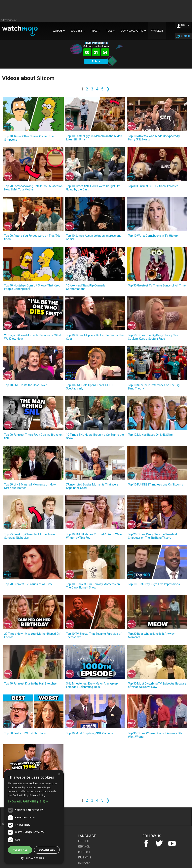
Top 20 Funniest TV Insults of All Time (28, 584)
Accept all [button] (20, 850)
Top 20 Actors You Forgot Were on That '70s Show (32, 237)
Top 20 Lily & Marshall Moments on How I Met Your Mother (31, 486)
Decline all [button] (47, 850)
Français (85, 857)
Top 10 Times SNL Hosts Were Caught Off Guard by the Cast (93, 188)
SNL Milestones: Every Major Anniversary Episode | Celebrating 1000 (92, 685)
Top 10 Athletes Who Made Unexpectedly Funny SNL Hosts (154, 138)
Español (84, 846)
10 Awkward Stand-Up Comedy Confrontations (86, 287)
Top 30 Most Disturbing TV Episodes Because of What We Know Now (157, 685)
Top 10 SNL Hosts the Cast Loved (26, 385)
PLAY (96, 61)
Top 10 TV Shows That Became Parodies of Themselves (94, 636)
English (84, 841)
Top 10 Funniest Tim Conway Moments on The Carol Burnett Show (93, 586)
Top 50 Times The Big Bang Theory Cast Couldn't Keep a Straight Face (153, 337)
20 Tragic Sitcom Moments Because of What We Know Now (33, 337)
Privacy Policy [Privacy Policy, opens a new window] (37, 795)
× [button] (59, 774)
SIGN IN (185, 25)
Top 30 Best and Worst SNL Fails (25, 733)
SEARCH (185, 36)
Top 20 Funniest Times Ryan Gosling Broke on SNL (33, 436)
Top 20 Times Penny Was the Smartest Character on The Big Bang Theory (153, 536)
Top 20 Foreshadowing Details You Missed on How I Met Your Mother (33, 188)
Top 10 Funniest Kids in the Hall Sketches (30, 684)
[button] (34, 801)
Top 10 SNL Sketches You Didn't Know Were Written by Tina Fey (94, 536)
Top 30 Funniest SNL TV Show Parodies (153, 186)
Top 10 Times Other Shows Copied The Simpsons (29, 138)
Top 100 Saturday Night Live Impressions (154, 584)
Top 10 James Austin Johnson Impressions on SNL (94, 237)
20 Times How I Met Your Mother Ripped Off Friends (32, 636)
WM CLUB (157, 31)
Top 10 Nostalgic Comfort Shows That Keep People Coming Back (32, 287)
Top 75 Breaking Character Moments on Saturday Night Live (29, 536)
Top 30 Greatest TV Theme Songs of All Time (157, 286)
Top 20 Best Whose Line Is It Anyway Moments (151, 636)
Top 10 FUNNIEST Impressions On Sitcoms (155, 485)
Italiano (84, 863)
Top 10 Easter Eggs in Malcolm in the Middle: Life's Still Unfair (95, 138)
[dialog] (34, 817)
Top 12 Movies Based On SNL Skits (150, 435)
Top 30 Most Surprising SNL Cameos (90, 733)
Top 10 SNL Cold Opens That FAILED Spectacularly (89, 387)
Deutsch (84, 852)
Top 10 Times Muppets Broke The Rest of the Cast (95, 337)
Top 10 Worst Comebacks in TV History (153, 236)
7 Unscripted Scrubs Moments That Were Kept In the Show (92, 486)
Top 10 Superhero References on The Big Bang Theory (154, 387)
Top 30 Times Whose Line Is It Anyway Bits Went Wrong (155, 735)
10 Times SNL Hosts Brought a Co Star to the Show (95, 436)
